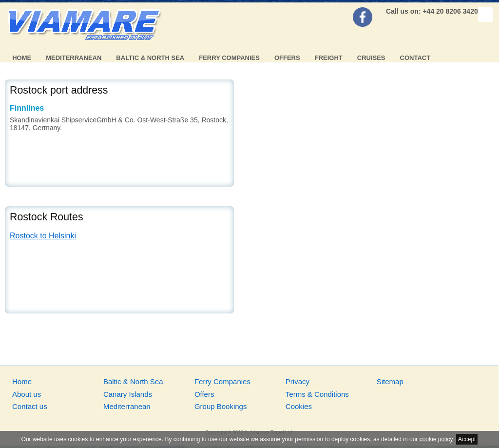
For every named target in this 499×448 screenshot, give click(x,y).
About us (27, 394)
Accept (467, 439)
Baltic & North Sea (150, 58)
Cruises (371, 58)
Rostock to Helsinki (43, 236)
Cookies (299, 406)
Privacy (297, 381)
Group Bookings (221, 406)
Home (22, 58)
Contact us (30, 406)
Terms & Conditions (317, 394)
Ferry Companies (229, 58)
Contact (415, 58)
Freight (329, 58)
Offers (287, 58)
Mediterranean (74, 58)
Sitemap (390, 381)
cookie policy (436, 439)
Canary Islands (128, 394)
